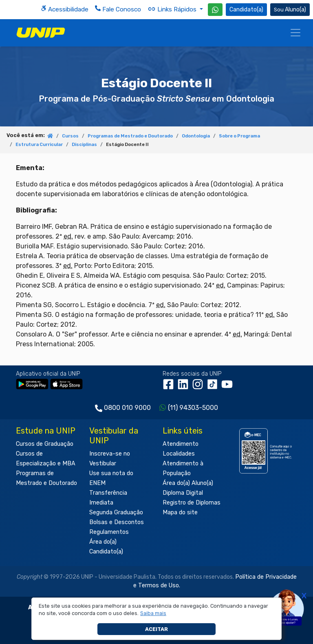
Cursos (70, 136)
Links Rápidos (173, 9)
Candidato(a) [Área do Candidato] (246, 10)
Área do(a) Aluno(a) (188, 483)
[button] (153, 613)
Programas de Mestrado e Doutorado (130, 136)
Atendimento (181, 444)
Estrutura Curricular (39, 145)
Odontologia (196, 136)
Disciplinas (84, 145)
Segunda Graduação (116, 512)
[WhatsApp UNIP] (215, 10)
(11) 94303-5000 (193, 408)
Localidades (179, 454)
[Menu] (295, 33)
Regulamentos (109, 532)
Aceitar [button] (156, 629)
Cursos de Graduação (45, 444)
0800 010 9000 (127, 408)
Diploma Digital (183, 493)
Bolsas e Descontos (117, 522)
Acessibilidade (65, 9)
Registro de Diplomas (192, 503)
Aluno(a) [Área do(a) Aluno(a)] (290, 10)
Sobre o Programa (239, 136)
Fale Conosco (118, 9)
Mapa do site (180, 512)
